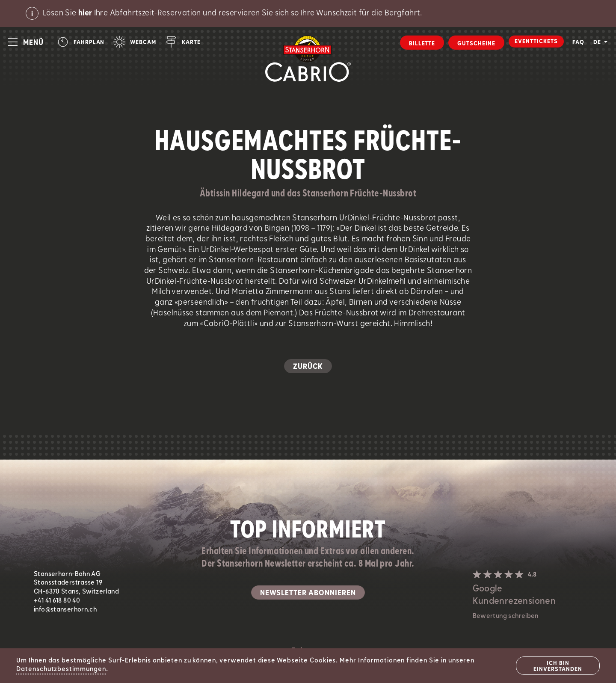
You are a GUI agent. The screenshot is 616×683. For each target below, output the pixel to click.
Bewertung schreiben (506, 616)
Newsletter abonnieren (308, 593)
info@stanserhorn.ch (65, 610)
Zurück (308, 367)
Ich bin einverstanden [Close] (558, 666)
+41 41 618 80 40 (57, 601)
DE (598, 42)
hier (85, 13)
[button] (26, 42)
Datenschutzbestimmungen (61, 669)
